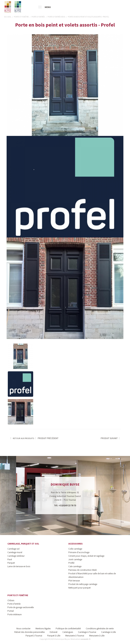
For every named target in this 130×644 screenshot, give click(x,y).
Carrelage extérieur (16, 556)
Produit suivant (111, 438)
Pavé (10, 559)
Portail (11, 611)
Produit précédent (46, 438)
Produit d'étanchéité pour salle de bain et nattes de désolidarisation (92, 575)
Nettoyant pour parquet (79, 588)
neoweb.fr (86, 639)
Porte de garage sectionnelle (21, 607)
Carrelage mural (15, 552)
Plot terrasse (74, 581)
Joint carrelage (75, 559)
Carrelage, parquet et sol (23, 544)
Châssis (11, 600)
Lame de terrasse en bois (19, 566)
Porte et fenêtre (18, 595)
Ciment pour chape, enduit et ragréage (86, 556)
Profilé (71, 563)
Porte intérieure (14, 614)
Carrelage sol (13, 549)
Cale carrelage (75, 566)
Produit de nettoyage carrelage (83, 584)
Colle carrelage (75, 549)
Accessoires (75, 544)
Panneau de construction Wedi (83, 570)
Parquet (11, 563)
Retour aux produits (22, 438)
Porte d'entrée (14, 604)
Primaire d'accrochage (79, 552)
